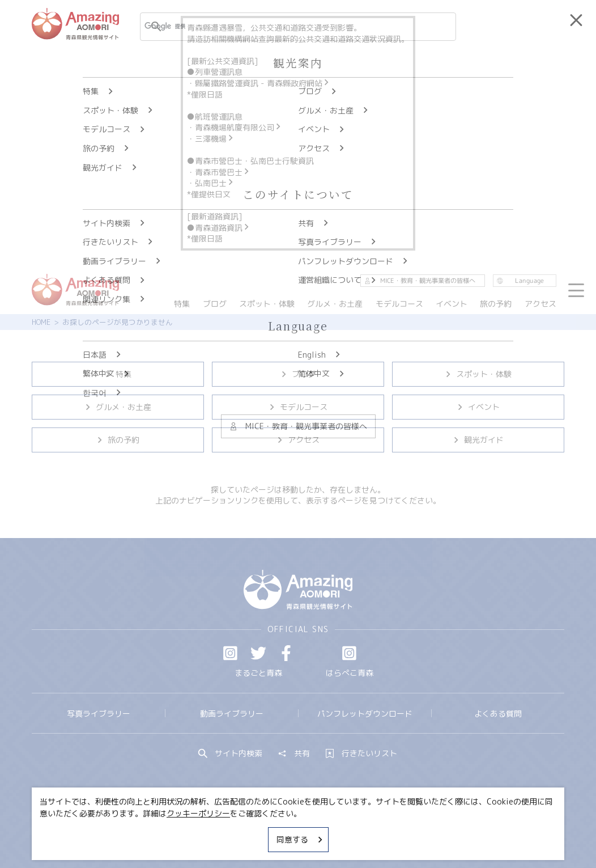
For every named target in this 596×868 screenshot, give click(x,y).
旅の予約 (118, 440)
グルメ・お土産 (118, 407)
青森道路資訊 (223, 228)
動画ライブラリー (232, 714)
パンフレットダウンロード (365, 714)
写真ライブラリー (99, 714)
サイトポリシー (335, 830)
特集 (118, 374)
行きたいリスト (361, 753)
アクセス (298, 440)
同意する (300, 839)
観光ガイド (478, 440)
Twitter (258, 653)
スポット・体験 (478, 374)
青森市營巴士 (223, 172)
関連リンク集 (403, 830)
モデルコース (298, 407)
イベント (478, 407)
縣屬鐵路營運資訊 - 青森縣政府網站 (263, 83)
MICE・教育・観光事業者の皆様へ (231, 830)
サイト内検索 (231, 753)
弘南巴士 (215, 183)
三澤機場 (215, 139)
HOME (41, 322)
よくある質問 (498, 714)
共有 (294, 753)
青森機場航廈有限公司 (239, 127)
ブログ (298, 374)
